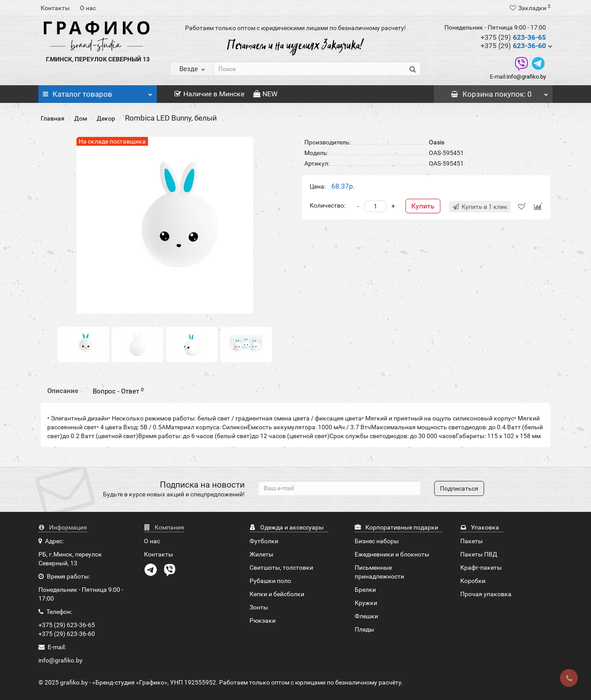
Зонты (259, 607)
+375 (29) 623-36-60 (67, 634)
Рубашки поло (270, 581)
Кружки (366, 603)
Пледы (364, 629)
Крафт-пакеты (481, 568)
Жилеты (261, 554)
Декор (106, 118)
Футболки (264, 541)
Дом (81, 118)
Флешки (366, 616)
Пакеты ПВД (479, 554)
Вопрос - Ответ (118, 391)
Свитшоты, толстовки (281, 568)
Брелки (365, 590)
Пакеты (472, 541)
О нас (88, 8)
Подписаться (459, 488)
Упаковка (480, 527)
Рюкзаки (263, 621)
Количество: (328, 205)
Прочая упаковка (486, 594)
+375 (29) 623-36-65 (67, 625)
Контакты (55, 8)
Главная (53, 118)
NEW (265, 94)
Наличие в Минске (209, 94)
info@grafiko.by (526, 77)
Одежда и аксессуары (287, 527)
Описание (63, 391)
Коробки (473, 581)
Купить (423, 206)
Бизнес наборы (377, 541)
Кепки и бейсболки (277, 594)
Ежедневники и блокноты (392, 554)
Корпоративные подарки (396, 527)
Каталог (98, 92)
